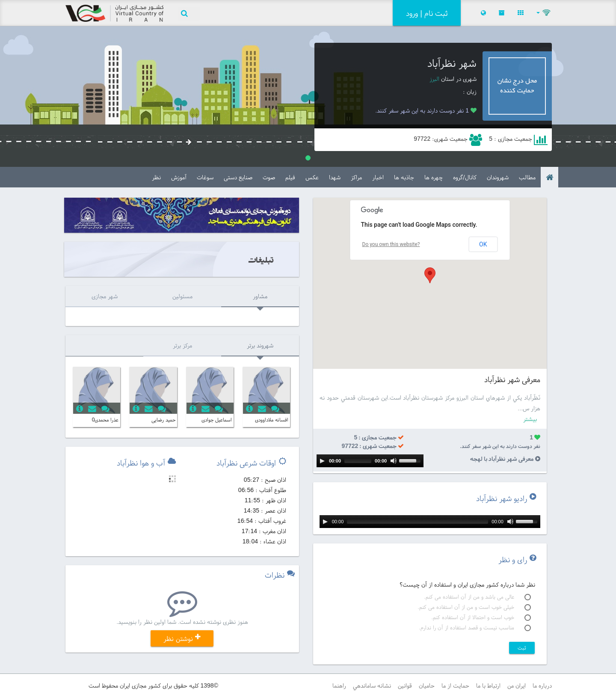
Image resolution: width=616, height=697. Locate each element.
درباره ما (542, 685)
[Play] (322, 461)
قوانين (405, 685)
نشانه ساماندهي (372, 685)
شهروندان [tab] (498, 177)
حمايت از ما (455, 685)
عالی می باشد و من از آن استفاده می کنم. (477, 597)
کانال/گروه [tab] (465, 177)
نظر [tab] (156, 177)
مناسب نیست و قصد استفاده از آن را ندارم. (475, 628)
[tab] (549, 177)
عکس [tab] (312, 177)
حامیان (427, 685)
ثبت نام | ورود (427, 13)
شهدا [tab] (335, 177)
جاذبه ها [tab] (404, 177)
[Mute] (394, 461)
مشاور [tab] (260, 296)
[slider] (358, 461)
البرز (434, 79)
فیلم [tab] (290, 177)
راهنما (339, 685)
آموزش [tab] (179, 177)
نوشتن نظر (182, 638)
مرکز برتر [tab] (182, 345)
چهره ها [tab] (434, 177)
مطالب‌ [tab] (527, 177)
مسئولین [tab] (182, 296)
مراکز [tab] (356, 177)
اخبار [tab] (378, 177)
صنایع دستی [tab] (238, 177)
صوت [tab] (269, 177)
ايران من (517, 685)
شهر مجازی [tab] (105, 296)
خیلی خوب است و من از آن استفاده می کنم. (474, 607)
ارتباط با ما (488, 685)
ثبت (522, 648)
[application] (370, 461)
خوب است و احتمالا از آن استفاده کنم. (481, 617)
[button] (544, 13)
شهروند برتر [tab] (260, 345)
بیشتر (530, 419)
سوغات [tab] (205, 177)
